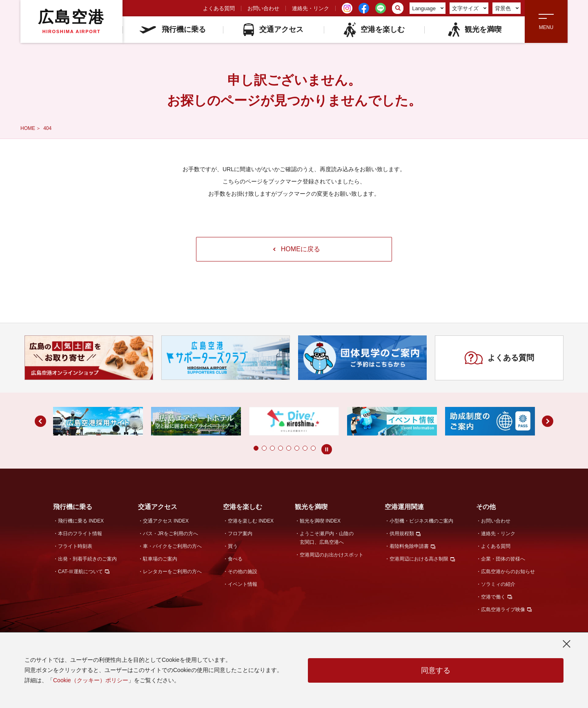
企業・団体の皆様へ (503, 559)
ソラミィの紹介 (498, 584)
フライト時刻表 (75, 546)
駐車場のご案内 (160, 559)
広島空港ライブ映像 (503, 610)
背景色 (507, 8)
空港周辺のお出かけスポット (332, 555)
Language (428, 8)
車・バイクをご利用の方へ (172, 546)
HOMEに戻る (297, 249)
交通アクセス (273, 30)
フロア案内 (240, 534)
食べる (235, 559)
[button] (256, 448)
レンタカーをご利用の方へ (172, 572)
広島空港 (71, 21)
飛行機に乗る (173, 29)
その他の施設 (243, 572)
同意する (436, 670)
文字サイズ (469, 8)
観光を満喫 (474, 30)
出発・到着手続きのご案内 (87, 559)
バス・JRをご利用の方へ (170, 534)
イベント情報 (243, 584)
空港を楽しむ (374, 30)
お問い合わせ (263, 8)
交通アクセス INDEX (166, 521)
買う (233, 546)
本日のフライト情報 (80, 534)
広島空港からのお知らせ (508, 572)
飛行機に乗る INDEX (81, 521)
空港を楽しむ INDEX (251, 521)
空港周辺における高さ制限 (419, 559)
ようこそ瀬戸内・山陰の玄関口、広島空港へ (327, 538)
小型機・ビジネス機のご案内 (421, 521)
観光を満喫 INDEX (320, 521)
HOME (28, 128)
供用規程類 (402, 534)
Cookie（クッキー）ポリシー (91, 680)
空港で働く (493, 597)
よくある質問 (219, 8)
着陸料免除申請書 (409, 546)
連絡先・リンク (311, 8)
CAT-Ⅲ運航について (80, 572)
